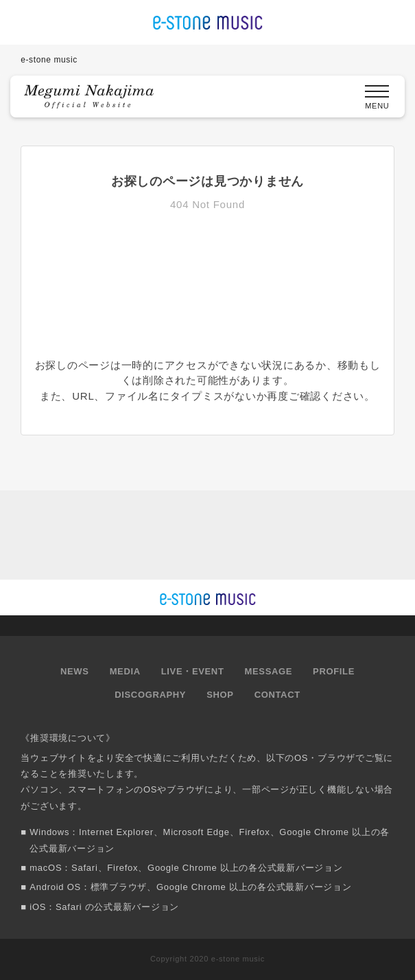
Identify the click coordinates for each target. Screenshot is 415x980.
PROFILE (334, 671)
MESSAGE (269, 671)
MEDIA (125, 671)
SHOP (220, 695)
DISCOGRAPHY (150, 695)
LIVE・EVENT (193, 671)
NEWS (75, 671)
